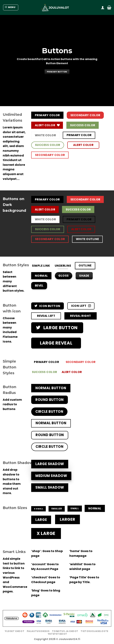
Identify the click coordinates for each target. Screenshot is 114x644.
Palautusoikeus (38, 631)
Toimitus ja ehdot (65, 631)
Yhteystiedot (57, 634)
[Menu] (11, 7)
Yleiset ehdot (15, 631)
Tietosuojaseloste (94, 631)
